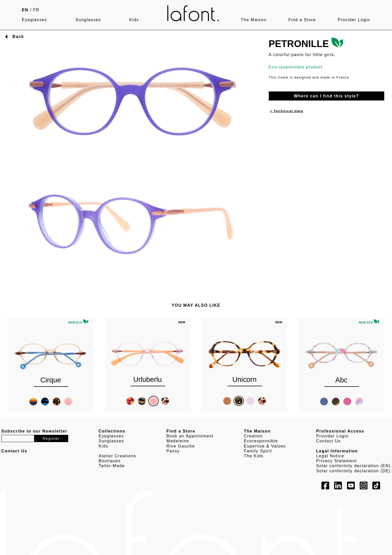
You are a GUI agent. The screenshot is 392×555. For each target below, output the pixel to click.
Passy (173, 451)
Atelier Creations (117, 456)
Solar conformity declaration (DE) (353, 471)
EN (25, 10)
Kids (134, 20)
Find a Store (302, 20)
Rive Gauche (181, 446)
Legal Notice (330, 456)
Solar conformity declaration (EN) (353, 466)
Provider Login (354, 20)
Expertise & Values (265, 446)
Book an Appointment (190, 436)
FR (36, 10)
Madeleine (178, 441)
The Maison (254, 20)
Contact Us (329, 441)
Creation (253, 436)
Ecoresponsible (261, 441)
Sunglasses (88, 20)
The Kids (254, 456)
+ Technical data (287, 111)
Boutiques (110, 461)
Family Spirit (258, 451)
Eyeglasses (35, 20)
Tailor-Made (112, 466)
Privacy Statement (337, 461)
